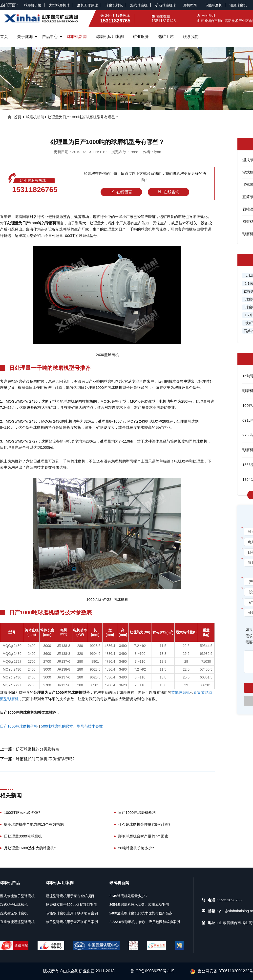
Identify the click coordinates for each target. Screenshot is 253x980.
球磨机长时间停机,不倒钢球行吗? (45, 759)
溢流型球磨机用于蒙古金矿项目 (70, 896)
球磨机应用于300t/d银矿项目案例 (72, 905)
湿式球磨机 (139, 5)
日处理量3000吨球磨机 (23, 836)
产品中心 (50, 37)
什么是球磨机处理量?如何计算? (144, 824)
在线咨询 (169, 192)
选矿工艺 (166, 37)
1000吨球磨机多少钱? (22, 812)
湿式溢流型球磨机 (14, 913)
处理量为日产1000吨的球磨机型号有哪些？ (83, 117)
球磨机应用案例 (110, 37)
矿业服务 (141, 37)
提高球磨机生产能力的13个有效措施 (34, 824)
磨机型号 (190, 5)
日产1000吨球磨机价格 (19, 726)
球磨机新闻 (77, 37)
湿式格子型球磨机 (14, 905)
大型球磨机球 (59, 5)
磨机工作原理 (87, 5)
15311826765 (35, 189)
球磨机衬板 (114, 5)
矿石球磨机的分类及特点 (38, 749)
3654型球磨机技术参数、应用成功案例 (139, 905)
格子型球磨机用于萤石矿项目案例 (72, 922)
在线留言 (121, 192)
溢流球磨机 (238, 5)
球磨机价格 (33, 5)
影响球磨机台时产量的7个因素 (143, 836)
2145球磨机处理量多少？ (129, 896)
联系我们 (191, 37)
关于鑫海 (25, 37)
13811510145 (164, 21)
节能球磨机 (213, 5)
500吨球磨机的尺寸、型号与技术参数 (72, 726)
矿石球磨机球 (166, 5)
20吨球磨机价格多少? (136, 848)
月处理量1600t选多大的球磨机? (30, 848)
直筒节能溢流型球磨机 (17, 922)
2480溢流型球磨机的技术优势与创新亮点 (141, 913)
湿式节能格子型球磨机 (17, 896)
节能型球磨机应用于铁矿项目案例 (72, 913)
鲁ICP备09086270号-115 (152, 971)
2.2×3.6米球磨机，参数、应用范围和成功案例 (145, 922)
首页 (4, 37)
